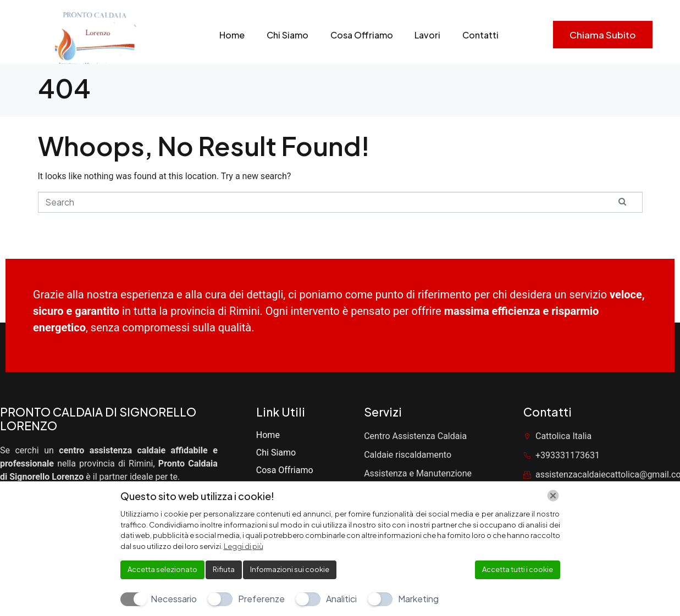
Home (232, 35)
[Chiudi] (553, 496)
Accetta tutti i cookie (518, 569)
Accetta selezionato (162, 569)
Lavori (428, 35)
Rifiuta (224, 569)
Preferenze (261, 599)
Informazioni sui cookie (290, 569)
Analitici (341, 599)
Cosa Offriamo (362, 35)
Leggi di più (244, 546)
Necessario (174, 599)
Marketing (418, 599)
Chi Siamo (288, 35)
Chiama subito (603, 35)
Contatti (481, 35)
